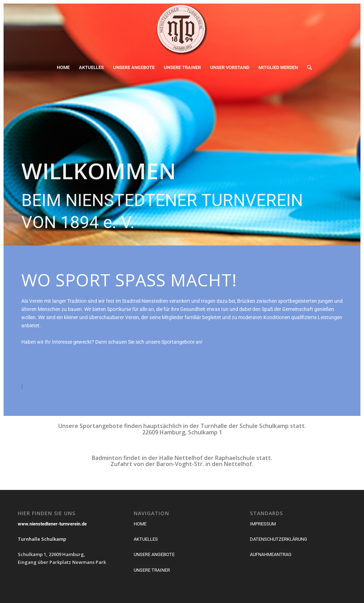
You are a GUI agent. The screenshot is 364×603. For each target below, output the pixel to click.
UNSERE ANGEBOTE (154, 554)
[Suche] (307, 68)
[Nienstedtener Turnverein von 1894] (182, 29)
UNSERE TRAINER (152, 570)
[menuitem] (63, 68)
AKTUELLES (146, 539)
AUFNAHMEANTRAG (271, 554)
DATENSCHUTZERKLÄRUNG (279, 539)
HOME (140, 524)
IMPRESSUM (263, 524)
